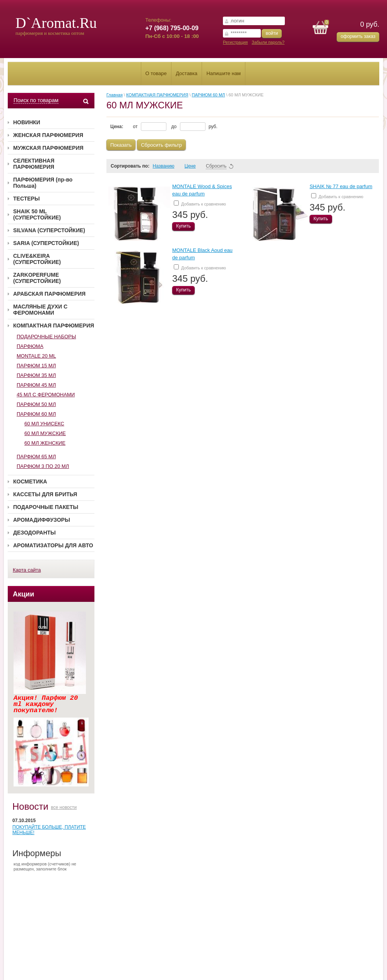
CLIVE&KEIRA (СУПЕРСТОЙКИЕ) (37, 259)
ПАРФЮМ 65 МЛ (36, 457)
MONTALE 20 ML (36, 356)
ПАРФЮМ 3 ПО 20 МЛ (43, 466)
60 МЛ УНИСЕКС (44, 424)
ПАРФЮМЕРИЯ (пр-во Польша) (43, 183)
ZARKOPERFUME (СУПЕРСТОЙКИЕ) (37, 278)
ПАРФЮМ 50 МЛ (36, 404)
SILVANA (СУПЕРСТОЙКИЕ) (49, 230)
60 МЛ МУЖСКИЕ (45, 433)
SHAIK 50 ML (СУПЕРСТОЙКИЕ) (37, 214)
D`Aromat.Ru (56, 23)
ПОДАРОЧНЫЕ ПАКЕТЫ (46, 507)
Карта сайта (27, 570)
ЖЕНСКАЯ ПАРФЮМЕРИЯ (48, 135)
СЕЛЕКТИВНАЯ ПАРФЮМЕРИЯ (34, 164)
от (150, 127)
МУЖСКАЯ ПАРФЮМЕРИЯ (48, 148)
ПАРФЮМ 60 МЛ (36, 414)
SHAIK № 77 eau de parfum (341, 186)
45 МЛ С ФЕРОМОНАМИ (46, 395)
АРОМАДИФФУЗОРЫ (42, 520)
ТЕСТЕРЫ (27, 199)
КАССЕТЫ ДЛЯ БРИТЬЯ (45, 494)
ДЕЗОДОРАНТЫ (34, 533)
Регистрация (235, 42)
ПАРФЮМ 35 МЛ (36, 375)
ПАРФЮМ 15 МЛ (36, 366)
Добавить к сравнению (200, 203)
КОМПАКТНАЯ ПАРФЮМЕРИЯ (54, 326)
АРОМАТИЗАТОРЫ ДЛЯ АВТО (53, 545)
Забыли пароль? (268, 42)
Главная (115, 95)
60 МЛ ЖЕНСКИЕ (45, 443)
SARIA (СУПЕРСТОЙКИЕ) (46, 243)
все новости (64, 807)
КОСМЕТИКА (30, 481)
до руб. (194, 127)
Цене (194, 166)
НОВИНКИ (27, 122)
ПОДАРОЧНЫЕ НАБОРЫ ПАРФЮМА (46, 341)
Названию (167, 166)
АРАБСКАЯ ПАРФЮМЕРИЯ (49, 294)
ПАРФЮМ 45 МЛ (36, 385)
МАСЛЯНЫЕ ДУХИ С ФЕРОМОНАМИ (40, 310)
